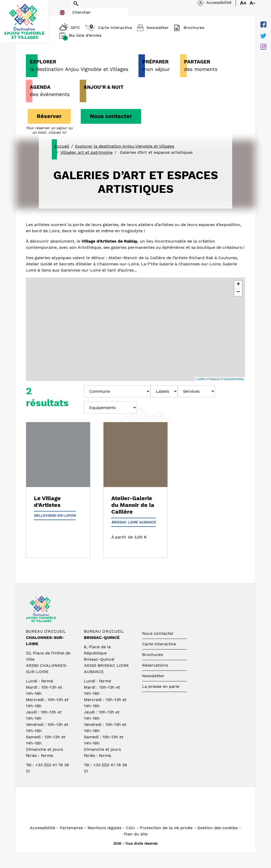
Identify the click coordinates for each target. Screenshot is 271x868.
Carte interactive (159, 644)
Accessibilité (43, 828)
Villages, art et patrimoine (86, 152)
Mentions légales (104, 828)
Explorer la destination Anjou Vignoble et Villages (125, 146)
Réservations (155, 665)
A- (252, 7)
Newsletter (153, 676)
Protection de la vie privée (166, 828)
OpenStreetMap (234, 379)
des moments (201, 65)
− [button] (238, 292)
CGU (131, 828)
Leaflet (200, 379)
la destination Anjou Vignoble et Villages (79, 65)
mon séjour (156, 65)
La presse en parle (161, 686)
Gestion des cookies (217, 828)
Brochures (152, 655)
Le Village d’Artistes (47, 502)
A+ (243, 7)
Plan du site (136, 834)
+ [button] (238, 285)
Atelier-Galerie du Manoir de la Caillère (133, 505)
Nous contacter (111, 116)
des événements (50, 91)
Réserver (49, 116)
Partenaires (71, 828)
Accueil (62, 146)
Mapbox (215, 379)
